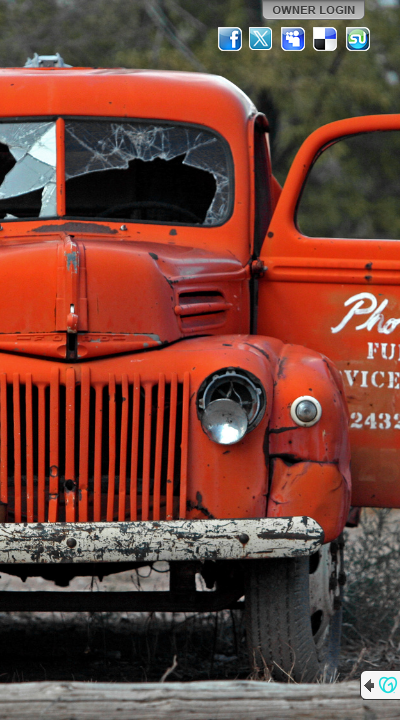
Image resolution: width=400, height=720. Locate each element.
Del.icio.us (326, 39)
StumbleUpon (358, 39)
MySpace (294, 39)
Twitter (262, 39)
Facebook (230, 39)
